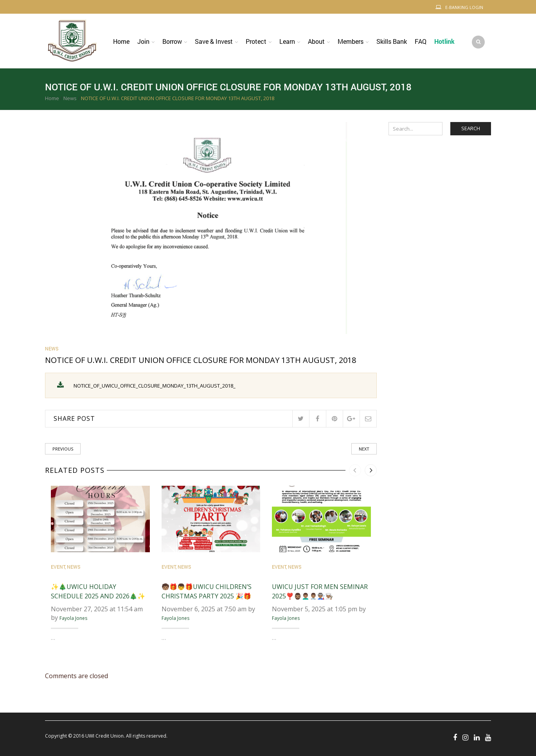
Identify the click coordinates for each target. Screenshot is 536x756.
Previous (63, 449)
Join (143, 41)
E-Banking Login (464, 7)
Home (121, 41)
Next (364, 449)
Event (58, 567)
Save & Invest (214, 41)
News (70, 98)
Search (471, 128)
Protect (256, 41)
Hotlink (444, 41)
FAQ (421, 41)
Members (351, 41)
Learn (287, 41)
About (316, 41)
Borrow (172, 41)
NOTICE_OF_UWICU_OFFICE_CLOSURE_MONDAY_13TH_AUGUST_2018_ (155, 386)
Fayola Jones (73, 619)
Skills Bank (392, 41)
